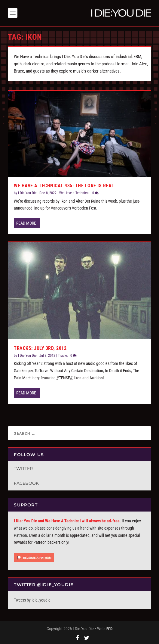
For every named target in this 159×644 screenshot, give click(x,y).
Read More (26, 223)
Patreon (20, 535)
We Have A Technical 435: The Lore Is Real (64, 186)
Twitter (23, 468)
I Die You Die (27, 193)
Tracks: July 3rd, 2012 (40, 348)
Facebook (26, 483)
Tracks (63, 356)
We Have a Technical (74, 193)
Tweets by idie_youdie (32, 600)
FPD (109, 629)
